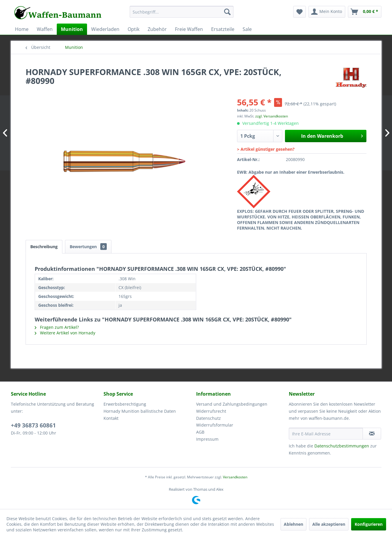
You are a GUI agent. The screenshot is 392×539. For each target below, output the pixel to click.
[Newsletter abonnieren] (372, 434)
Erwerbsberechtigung (125, 404)
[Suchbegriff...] (182, 12)
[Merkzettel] (300, 12)
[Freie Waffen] (189, 29)
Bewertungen (88, 247)
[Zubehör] (157, 29)
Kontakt (111, 418)
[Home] (22, 29)
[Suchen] (227, 12)
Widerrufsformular (215, 425)
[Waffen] (45, 29)
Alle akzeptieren (329, 524)
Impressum (207, 439)
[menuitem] (182, 15)
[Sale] (247, 29)
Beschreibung (44, 247)
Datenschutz (208, 418)
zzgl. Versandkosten (272, 116)
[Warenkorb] (365, 12)
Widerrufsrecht (211, 411)
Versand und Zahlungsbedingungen (232, 404)
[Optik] (134, 29)
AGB (200, 432)
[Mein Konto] (327, 12)
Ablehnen (293, 524)
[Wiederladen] (105, 29)
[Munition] (72, 29)
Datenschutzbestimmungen (342, 446)
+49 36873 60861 (33, 425)
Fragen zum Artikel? (57, 327)
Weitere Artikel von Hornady (65, 333)
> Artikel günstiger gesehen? (266, 149)
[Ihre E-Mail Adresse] (326, 434)
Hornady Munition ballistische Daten (140, 411)
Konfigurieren (369, 524)
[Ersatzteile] (223, 29)
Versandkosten (235, 477)
